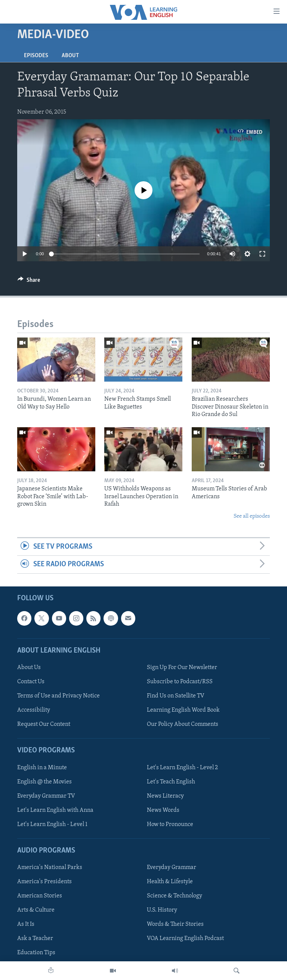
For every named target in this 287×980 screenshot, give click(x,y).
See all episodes (252, 516)
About (70, 56)
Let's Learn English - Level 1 (52, 824)
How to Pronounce (170, 824)
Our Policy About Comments (183, 724)
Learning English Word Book (183, 710)
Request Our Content (44, 724)
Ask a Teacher (35, 939)
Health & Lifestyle (170, 882)
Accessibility (34, 710)
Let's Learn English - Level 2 (182, 767)
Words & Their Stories (175, 924)
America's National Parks (50, 867)
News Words (163, 810)
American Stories (40, 896)
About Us (29, 668)
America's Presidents (44, 882)
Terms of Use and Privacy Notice (58, 696)
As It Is (26, 924)
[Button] (29, 282)
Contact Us (31, 682)
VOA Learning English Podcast (185, 939)
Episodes (36, 56)
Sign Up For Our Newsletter (182, 668)
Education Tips (36, 953)
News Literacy (165, 796)
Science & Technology (175, 896)
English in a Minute (42, 767)
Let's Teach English (171, 782)
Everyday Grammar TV (46, 796)
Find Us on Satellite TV (176, 696)
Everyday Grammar (172, 867)
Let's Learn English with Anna (55, 810)
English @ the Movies (44, 782)
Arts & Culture (36, 910)
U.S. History (162, 910)
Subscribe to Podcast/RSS (180, 682)
